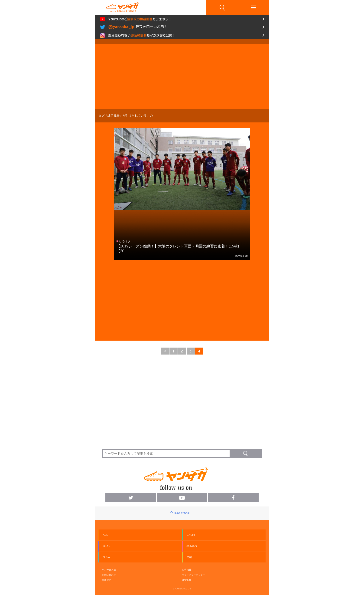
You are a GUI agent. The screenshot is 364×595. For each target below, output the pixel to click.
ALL (105, 535)
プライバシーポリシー (194, 575)
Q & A (106, 557)
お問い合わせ (109, 575)
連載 (189, 557)
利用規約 (107, 580)
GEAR (107, 546)
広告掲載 (187, 570)
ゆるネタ (192, 546)
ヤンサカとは (109, 570)
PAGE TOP (182, 513)
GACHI (191, 535)
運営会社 (187, 580)
